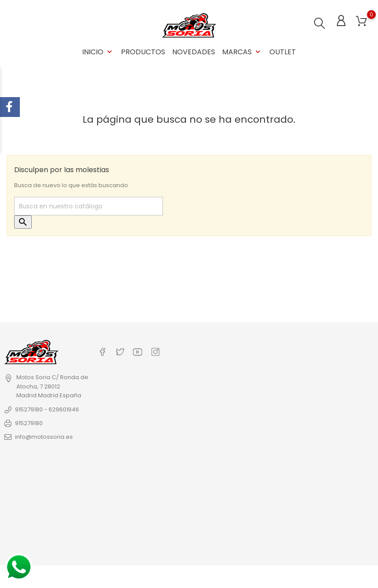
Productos (143, 52)
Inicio (98, 52)
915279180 (29, 423)
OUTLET (283, 52)
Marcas (242, 52)
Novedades (194, 52)
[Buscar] (89, 206)
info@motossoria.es (44, 437)
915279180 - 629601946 (47, 409)
